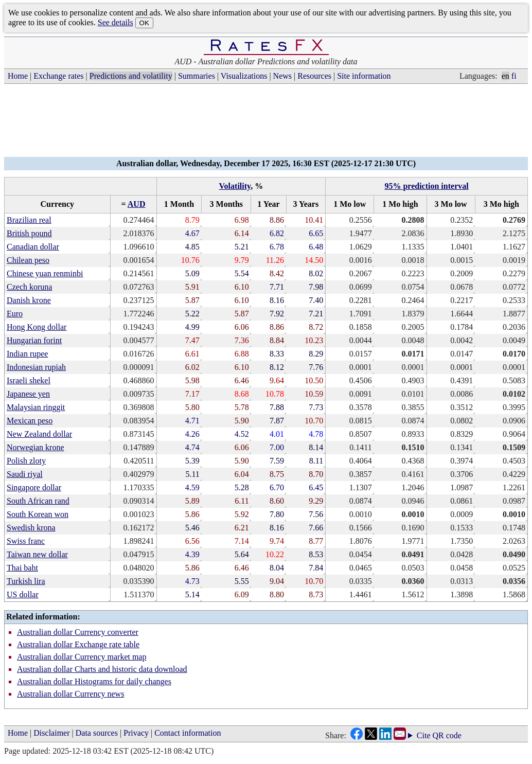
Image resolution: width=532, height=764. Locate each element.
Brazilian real (29, 220)
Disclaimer (51, 733)
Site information (364, 76)
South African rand (38, 501)
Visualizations (244, 76)
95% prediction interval (426, 186)
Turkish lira (26, 581)
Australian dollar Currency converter (78, 632)
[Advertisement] (266, 123)
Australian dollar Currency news (70, 694)
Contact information (188, 733)
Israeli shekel (29, 380)
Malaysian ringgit (36, 407)
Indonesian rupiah (36, 367)
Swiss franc (26, 541)
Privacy (136, 733)
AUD (137, 204)
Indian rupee (27, 354)
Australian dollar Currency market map (82, 657)
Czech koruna (29, 287)
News (282, 76)
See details (116, 22)
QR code (447, 735)
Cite (424, 736)
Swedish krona (31, 528)
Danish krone (29, 300)
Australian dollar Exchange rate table (78, 644)
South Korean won (38, 514)
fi (514, 76)
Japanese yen (28, 394)
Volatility (235, 186)
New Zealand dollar (39, 434)
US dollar (23, 594)
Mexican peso (30, 421)
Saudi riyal (25, 474)
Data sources (97, 733)
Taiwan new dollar (37, 554)
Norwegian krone (36, 447)
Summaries (197, 76)
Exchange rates (58, 76)
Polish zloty (26, 461)
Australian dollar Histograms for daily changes (94, 681)
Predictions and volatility (131, 76)
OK (144, 23)
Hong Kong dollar (37, 327)
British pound (29, 233)
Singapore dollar (34, 487)
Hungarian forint (34, 340)
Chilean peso (28, 260)
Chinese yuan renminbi (45, 273)
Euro (15, 314)
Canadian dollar (33, 247)
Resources (314, 76)
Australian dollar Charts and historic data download (102, 669)
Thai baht (22, 568)
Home (18, 76)
